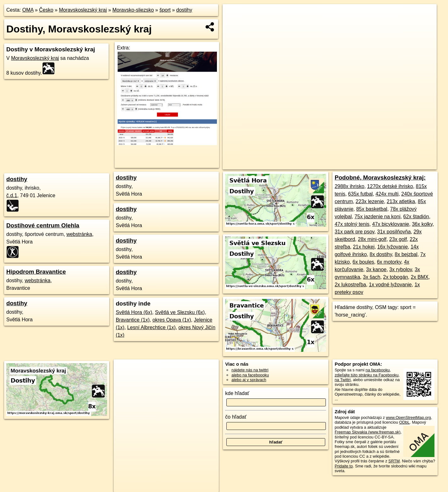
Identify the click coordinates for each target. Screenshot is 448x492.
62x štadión (416, 217)
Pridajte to (344, 466)
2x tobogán (396, 277)
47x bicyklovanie (391, 224)
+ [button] (233, 15)
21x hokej (364, 247)
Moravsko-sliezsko (133, 10)
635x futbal (360, 194)
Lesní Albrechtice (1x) (151, 327)
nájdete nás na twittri (250, 370)
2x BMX (420, 277)
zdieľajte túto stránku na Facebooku (367, 375)
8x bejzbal (406, 254)
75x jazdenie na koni (377, 217)
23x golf (398, 239)
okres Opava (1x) (172, 320)
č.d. (12, 195)
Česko (46, 10)
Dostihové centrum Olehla (43, 225)
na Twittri (343, 380)
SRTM (394, 461)
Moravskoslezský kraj (83, 10)
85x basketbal (372, 209)
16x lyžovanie (392, 247)
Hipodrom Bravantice (36, 272)
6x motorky (389, 262)
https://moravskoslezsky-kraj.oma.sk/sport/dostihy (395, 165)
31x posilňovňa (394, 232)
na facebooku (378, 370)
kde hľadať (237, 393)
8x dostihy (381, 254)
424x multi (387, 194)
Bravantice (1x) (133, 320)
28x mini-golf (372, 239)
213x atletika (401, 201)
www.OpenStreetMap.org (408, 418)
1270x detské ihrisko (390, 186)
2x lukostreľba (350, 285)
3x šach (372, 277)
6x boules (363, 262)
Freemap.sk (334, 165)
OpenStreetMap (301, 165)
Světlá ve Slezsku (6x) (180, 312)
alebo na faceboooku (250, 375)
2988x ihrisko (349, 186)
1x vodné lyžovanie (390, 285)
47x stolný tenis (352, 224)
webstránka (79, 234)
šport (165, 10)
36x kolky (422, 224)
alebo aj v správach (249, 380)
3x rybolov (401, 269)
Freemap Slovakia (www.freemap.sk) (368, 432)
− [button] (233, 25)
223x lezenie (370, 201)
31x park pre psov (354, 232)
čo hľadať (236, 417)
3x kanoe (376, 269)
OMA (28, 10)
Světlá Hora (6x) (134, 312)
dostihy (184, 10)
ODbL (404, 422)
